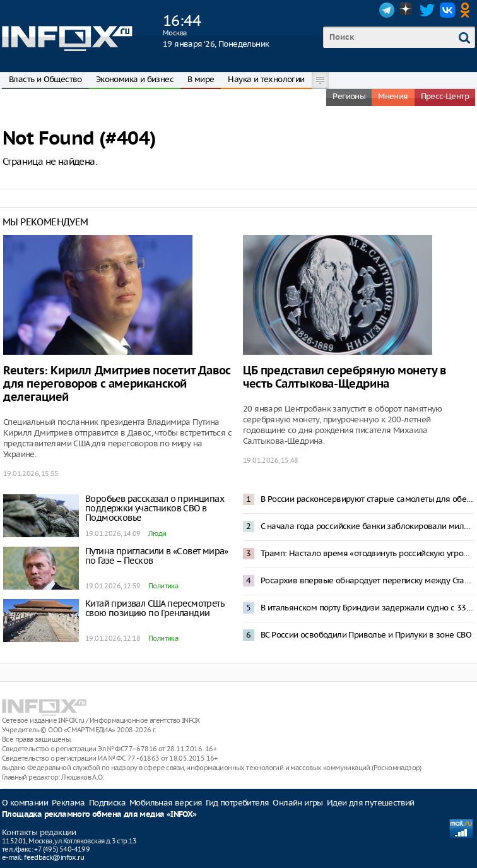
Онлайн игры (297, 803)
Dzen (407, 10)
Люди (157, 533)
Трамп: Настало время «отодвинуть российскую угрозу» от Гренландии (367, 553)
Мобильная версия (166, 803)
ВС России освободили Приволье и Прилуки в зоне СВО (366, 635)
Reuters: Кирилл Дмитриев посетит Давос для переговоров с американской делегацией (117, 384)
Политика (163, 586)
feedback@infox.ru (54, 857)
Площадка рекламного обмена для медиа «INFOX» (99, 815)
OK (468, 10)
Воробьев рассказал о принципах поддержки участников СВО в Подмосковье (155, 508)
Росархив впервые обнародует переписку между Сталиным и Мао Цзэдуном (367, 580)
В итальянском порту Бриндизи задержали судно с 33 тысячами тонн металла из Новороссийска (367, 608)
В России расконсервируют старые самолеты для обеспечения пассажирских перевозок (367, 499)
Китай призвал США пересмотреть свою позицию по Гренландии (155, 608)
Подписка (107, 803)
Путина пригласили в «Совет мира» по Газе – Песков (157, 556)
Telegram (387, 10)
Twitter (427, 10)
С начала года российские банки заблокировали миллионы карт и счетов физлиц (367, 526)
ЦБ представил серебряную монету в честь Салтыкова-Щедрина (344, 378)
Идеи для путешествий (371, 803)
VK (447, 10)
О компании (25, 803)
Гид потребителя (237, 803)
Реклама (68, 803)
